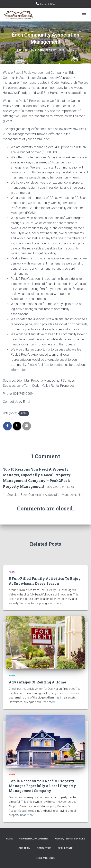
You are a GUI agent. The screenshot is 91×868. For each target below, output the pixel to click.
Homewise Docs (46, 858)
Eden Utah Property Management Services (46, 381)
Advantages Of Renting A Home (37, 682)
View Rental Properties (34, 839)
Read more (55, 603)
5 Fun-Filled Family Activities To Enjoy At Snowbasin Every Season (45, 581)
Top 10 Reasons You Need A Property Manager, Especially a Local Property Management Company (42, 786)
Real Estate (65, 848)
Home (9, 839)
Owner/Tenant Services (70, 839)
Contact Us (44, 848)
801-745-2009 (48, 4)
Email (27, 402)
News (24, 413)
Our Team (24, 848)
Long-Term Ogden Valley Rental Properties (45, 386)
